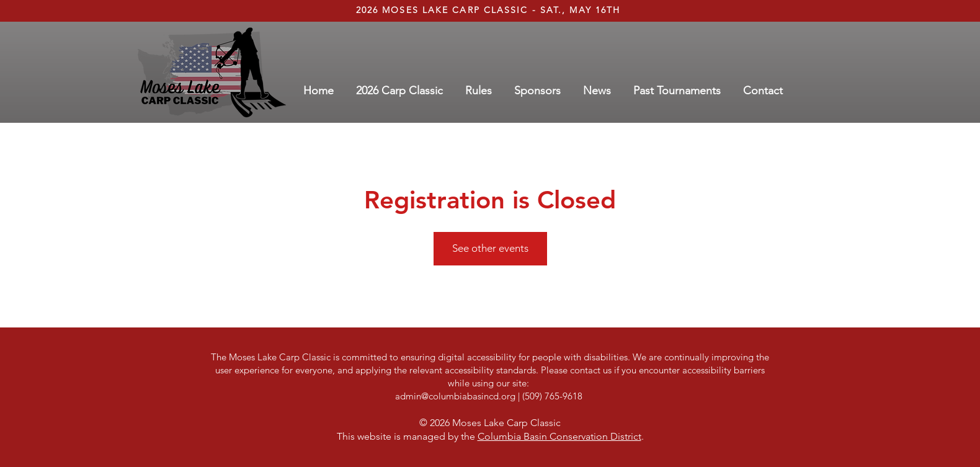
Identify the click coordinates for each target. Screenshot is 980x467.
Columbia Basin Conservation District (559, 436)
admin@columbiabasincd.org (455, 396)
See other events (490, 248)
